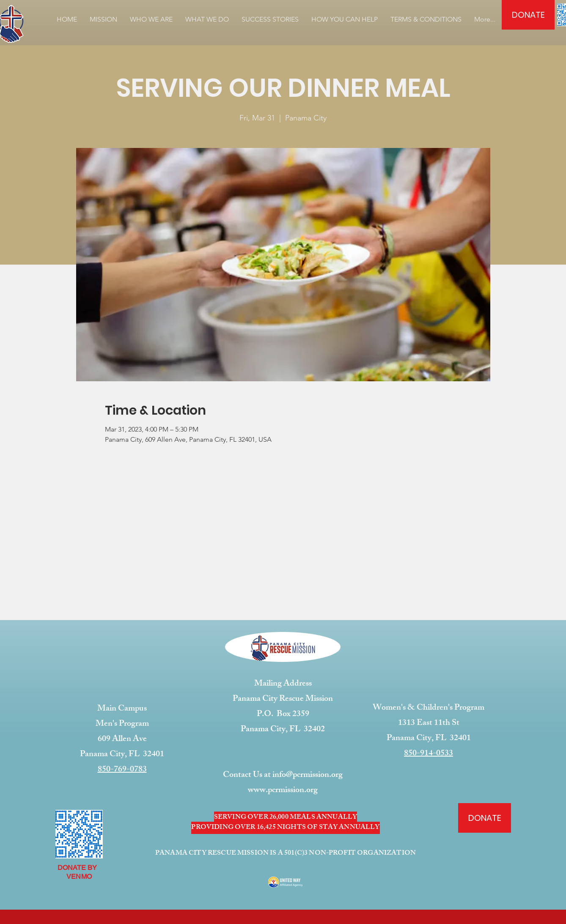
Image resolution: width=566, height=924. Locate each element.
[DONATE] (528, 15)
